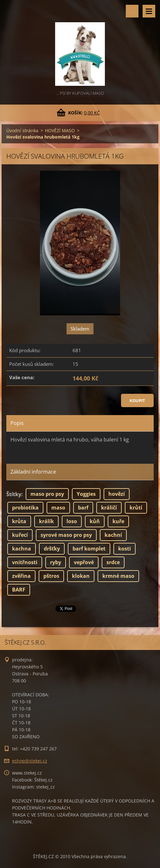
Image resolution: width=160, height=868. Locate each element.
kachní (113, 535)
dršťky (52, 549)
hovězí (117, 494)
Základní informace (33, 472)
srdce (113, 562)
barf (83, 508)
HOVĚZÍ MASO (60, 130)
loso (72, 521)
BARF (19, 590)
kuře (118, 521)
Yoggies (86, 494)
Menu (149, 11)
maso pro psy (47, 494)
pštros (51, 576)
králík (46, 521)
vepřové (84, 562)
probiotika (25, 508)
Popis (17, 423)
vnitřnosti (25, 562)
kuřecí (20, 535)
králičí (109, 508)
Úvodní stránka (22, 130)
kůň (95, 521)
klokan (81, 576)
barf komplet (89, 549)
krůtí (136, 508)
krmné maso (118, 576)
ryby (56, 562)
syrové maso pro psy (66, 535)
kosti (125, 549)
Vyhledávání (132, 11)
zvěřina (21, 576)
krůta (19, 521)
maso (58, 508)
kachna (22, 549)
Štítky (14, 494)
